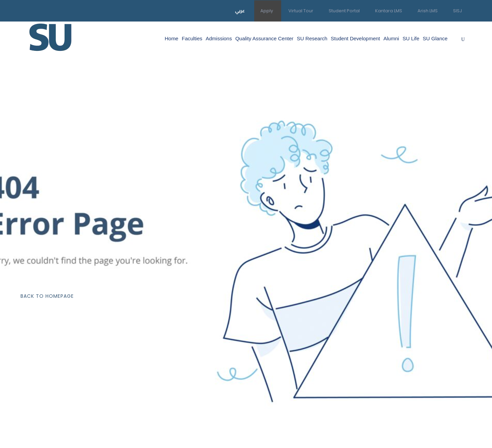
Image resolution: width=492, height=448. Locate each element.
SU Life (411, 38)
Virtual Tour (301, 11)
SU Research (312, 38)
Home (172, 38)
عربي (240, 11)
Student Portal (344, 11)
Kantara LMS (389, 11)
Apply (267, 11)
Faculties (192, 38)
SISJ (457, 11)
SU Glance (435, 38)
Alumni (391, 38)
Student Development (355, 38)
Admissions (219, 38)
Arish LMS (428, 11)
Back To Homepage (47, 296)
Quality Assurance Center (264, 38)
